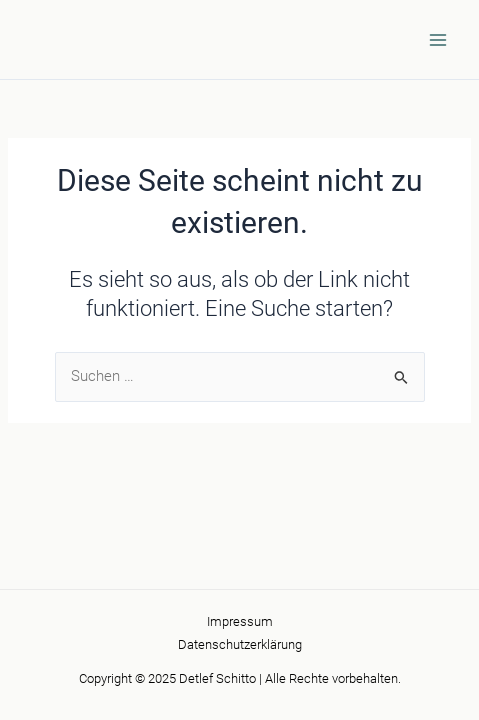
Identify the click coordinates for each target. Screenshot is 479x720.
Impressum (240, 621)
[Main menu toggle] (438, 40)
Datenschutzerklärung (240, 644)
